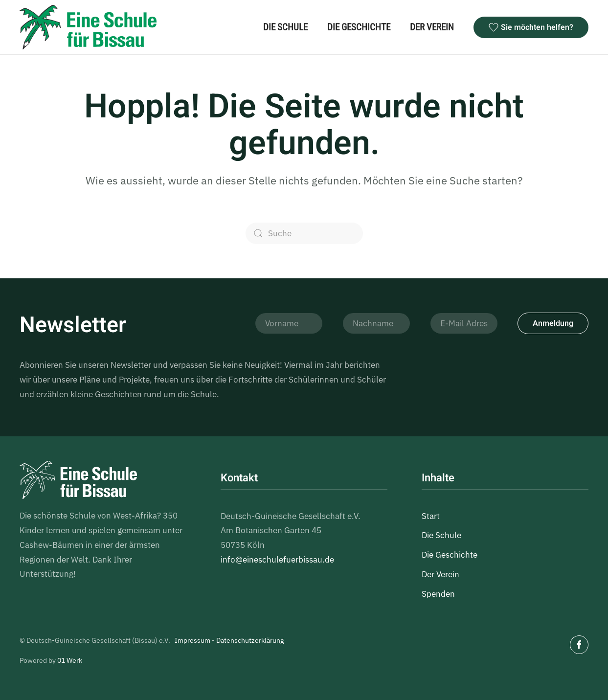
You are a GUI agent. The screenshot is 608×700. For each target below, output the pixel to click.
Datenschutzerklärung (250, 640)
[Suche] (304, 233)
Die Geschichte (359, 27)
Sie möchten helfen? (531, 27)
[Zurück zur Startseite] (88, 27)
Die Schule (285, 27)
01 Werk (70, 660)
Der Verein (432, 27)
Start (431, 516)
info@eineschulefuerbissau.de (277, 560)
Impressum (192, 640)
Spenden (438, 594)
